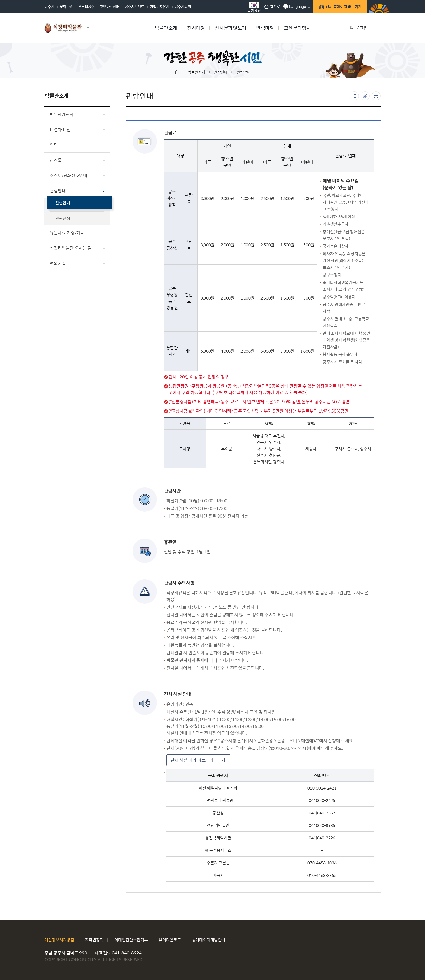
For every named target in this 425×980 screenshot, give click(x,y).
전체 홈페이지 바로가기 (343, 7)
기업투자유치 (159, 7)
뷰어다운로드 (170, 940)
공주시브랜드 (134, 7)
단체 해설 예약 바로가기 (198, 760)
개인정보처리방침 (59, 940)
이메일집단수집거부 (131, 940)
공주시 (49, 7)
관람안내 (221, 72)
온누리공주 (86, 7)
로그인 (361, 28)
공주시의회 (183, 7)
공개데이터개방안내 (209, 940)
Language (295, 6)
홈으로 (272, 7)
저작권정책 (94, 940)
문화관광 (66, 7)
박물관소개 (197, 72)
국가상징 (254, 7)
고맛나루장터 (110, 7)
